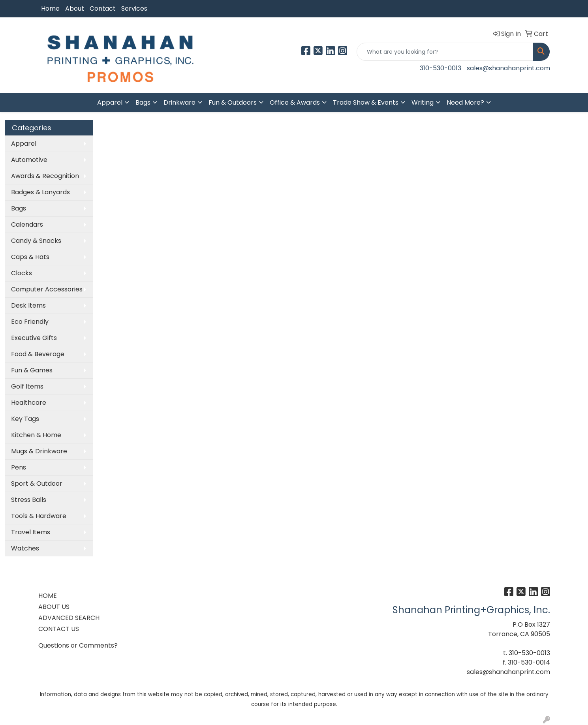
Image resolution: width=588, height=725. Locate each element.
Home (50, 8)
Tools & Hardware (39, 516)
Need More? (465, 102)
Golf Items (27, 386)
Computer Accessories (47, 289)
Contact (103, 8)
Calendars (27, 224)
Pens (19, 467)
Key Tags (25, 419)
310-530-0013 (441, 68)
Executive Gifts (34, 338)
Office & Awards (295, 102)
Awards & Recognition (45, 176)
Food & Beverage (38, 354)
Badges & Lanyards (40, 192)
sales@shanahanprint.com (508, 68)
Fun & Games (32, 370)
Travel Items (31, 532)
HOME (48, 596)
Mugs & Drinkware (39, 451)
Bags (143, 102)
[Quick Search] (445, 52)
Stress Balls (29, 500)
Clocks (22, 273)
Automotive (29, 160)
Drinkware (179, 102)
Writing (423, 102)
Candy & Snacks (36, 241)
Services (134, 8)
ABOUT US (54, 607)
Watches (25, 548)
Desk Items (28, 305)
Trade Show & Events (366, 102)
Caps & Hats (30, 257)
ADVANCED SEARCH (69, 618)
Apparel (110, 102)
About (75, 8)
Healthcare (29, 403)
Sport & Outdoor (37, 484)
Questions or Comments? (78, 645)
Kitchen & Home (36, 435)
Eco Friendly (30, 322)
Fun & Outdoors (233, 102)
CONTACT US (59, 629)
